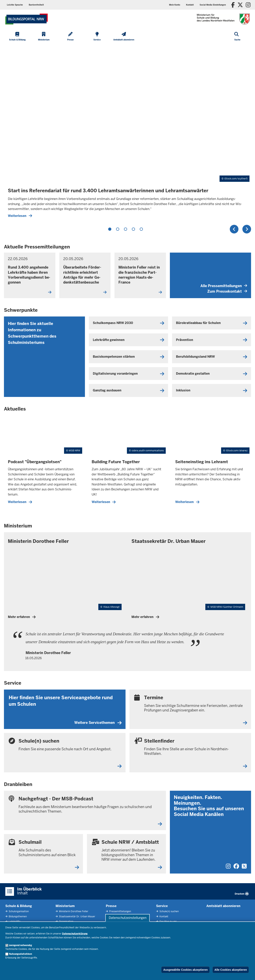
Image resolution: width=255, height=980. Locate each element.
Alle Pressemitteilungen (224, 286)
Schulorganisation (18, 911)
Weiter (247, 229)
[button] (213, 5)
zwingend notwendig (20, 945)
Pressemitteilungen (120, 911)
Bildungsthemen (17, 917)
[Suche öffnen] (237, 37)
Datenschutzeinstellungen (128, 918)
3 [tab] (126, 229)
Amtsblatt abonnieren (223, 906)
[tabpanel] (128, 133)
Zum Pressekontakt (227, 291)
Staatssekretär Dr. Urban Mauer (77, 917)
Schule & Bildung (19, 906)
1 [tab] (110, 229)
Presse (111, 906)
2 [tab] (118, 229)
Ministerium (65, 906)
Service (162, 906)
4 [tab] (133, 229)
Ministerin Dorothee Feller (73, 911)
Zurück (234, 229)
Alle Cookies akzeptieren (231, 970)
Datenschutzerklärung (75, 934)
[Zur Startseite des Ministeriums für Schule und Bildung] (27, 19)
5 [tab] (141, 229)
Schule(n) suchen (169, 911)
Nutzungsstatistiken (20, 954)
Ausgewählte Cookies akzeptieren (185, 970)
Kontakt (164, 917)
